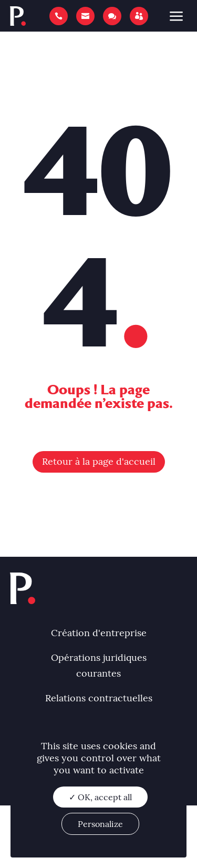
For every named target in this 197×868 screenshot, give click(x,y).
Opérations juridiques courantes (99, 666)
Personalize (100, 824)
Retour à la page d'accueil (99, 461)
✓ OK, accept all (100, 797)
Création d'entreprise (99, 633)
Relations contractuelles (99, 698)
